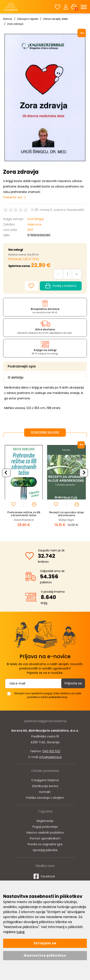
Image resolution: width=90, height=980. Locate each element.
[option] (24, 486)
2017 (30, 230)
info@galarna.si (51, 757)
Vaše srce (34, 224)
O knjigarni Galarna (45, 780)
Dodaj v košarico (61, 286)
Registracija (45, 821)
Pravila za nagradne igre (45, 844)
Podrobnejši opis (22, 366)
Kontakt (45, 792)
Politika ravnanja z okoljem (45, 798)
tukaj (20, 932)
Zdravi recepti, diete (55, 19)
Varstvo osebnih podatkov (45, 833)
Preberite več (13, 197)
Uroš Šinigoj (35, 219)
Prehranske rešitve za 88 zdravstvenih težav (24, 514)
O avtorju (16, 377)
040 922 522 (51, 751)
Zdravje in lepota (28, 19)
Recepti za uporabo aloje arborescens (66, 514)
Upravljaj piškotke (45, 850)
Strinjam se (45, 943)
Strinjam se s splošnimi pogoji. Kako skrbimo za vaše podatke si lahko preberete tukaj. (48, 695)
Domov (8, 19)
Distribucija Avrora (45, 786)
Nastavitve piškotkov (45, 955)
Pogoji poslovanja (45, 827)
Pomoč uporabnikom (45, 838)
